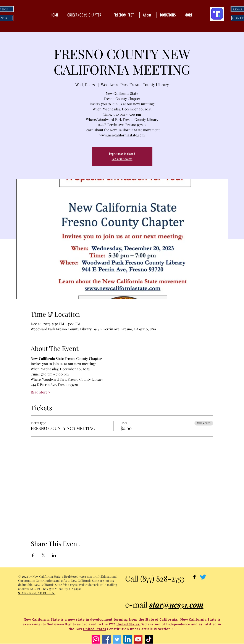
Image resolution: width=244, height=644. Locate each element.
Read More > (41, 392)
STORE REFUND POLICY (37, 593)
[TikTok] (149, 639)
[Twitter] (203, 577)
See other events (122, 159)
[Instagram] (96, 639)
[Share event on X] (43, 555)
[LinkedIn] (128, 639)
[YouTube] (138, 639)
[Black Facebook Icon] (194, 577)
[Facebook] (106, 639)
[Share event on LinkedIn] (54, 555)
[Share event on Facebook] (33, 555)
